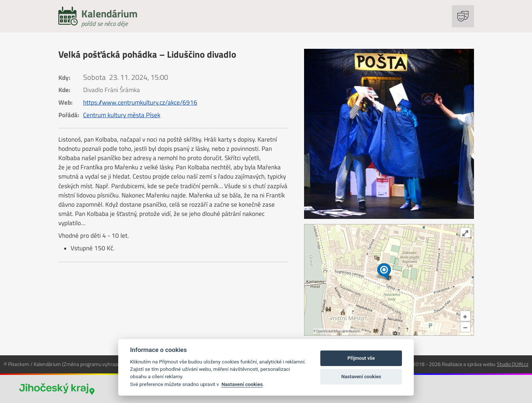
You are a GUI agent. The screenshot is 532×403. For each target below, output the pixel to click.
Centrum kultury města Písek (122, 115)
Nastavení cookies (242, 384)
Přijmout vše (361, 358)
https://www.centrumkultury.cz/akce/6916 (140, 102)
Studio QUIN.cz (513, 364)
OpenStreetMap (328, 331)
